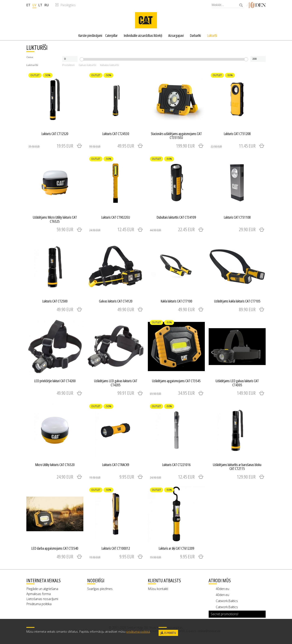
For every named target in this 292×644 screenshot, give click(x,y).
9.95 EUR (112, 477)
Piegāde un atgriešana (42, 589)
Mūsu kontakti (158, 589)
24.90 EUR (65, 477)
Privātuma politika (39, 604)
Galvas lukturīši (87, 65)
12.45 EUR (112, 229)
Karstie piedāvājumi (90, 35)
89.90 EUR (247, 309)
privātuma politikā (138, 632)
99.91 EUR (126, 393)
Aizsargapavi (176, 35)
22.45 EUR (172, 229)
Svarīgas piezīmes (100, 589)
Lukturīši (212, 35)
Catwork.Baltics (227, 601)
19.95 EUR (51, 146)
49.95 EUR (112, 146)
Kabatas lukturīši (109, 65)
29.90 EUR (247, 229)
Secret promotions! (224, 614)
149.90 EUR (246, 393)
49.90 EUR (65, 309)
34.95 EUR (172, 393)
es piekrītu (168, 633)
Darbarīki (195, 35)
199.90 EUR (185, 146)
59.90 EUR (65, 229)
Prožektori (68, 65)
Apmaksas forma (39, 594)
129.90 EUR (246, 477)
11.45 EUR (233, 146)
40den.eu (222, 589)
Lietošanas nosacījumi (42, 599)
